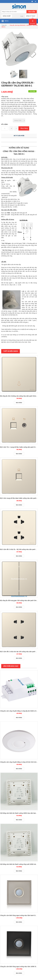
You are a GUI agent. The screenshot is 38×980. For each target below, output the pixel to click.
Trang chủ (4, 25)
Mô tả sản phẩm (19, 136)
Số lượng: (5, 124)
